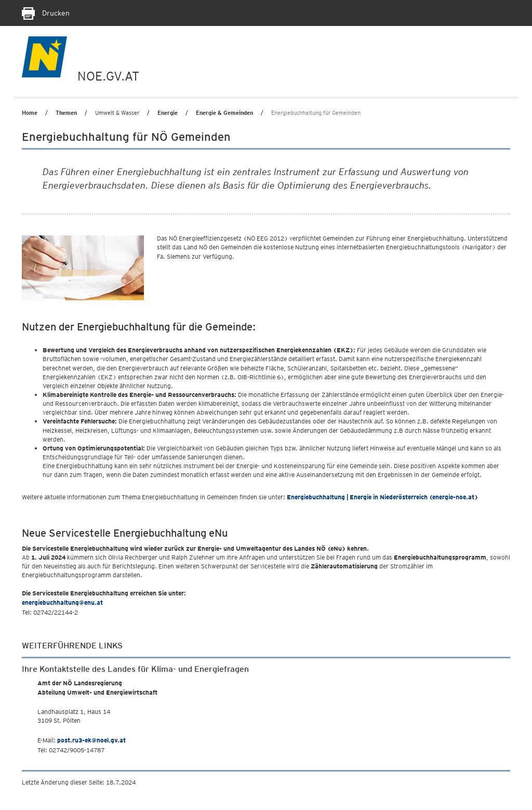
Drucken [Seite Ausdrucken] (46, 13)
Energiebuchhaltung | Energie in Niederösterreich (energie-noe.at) (382, 497)
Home (30, 113)
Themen (66, 113)
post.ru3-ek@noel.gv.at (91, 740)
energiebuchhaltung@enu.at (62, 602)
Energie (168, 113)
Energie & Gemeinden (224, 113)
